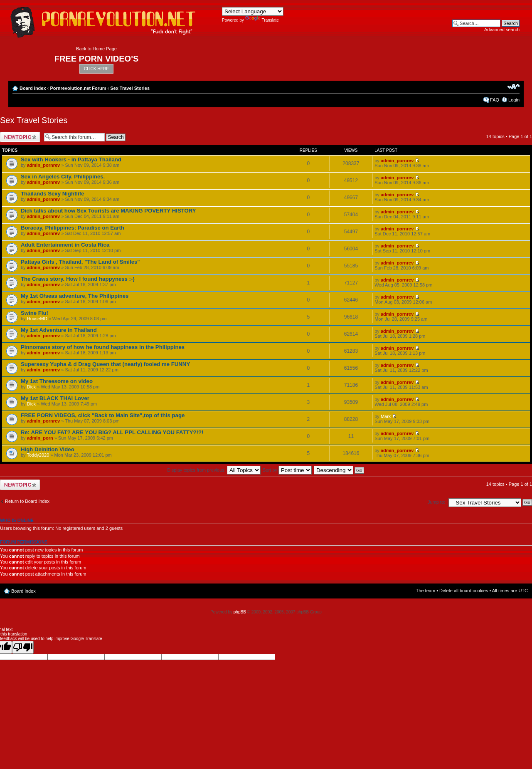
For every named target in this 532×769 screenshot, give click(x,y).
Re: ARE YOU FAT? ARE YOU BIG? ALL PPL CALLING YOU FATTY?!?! (112, 432)
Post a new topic (20, 137)
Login (514, 100)
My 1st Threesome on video (57, 381)
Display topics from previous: (214, 470)
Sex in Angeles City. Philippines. (63, 177)
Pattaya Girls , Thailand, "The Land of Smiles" (80, 262)
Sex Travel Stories (130, 88)
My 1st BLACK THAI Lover (55, 398)
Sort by (287, 470)
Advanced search (502, 30)
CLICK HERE (96, 69)
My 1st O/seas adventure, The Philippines (75, 296)
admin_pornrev (43, 165)
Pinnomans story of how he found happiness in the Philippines (103, 347)
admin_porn (40, 438)
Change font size (514, 87)
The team (426, 591)
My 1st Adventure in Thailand (59, 330)
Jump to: (436, 502)
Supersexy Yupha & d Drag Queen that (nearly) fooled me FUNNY (105, 364)
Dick (31, 387)
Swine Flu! (34, 313)
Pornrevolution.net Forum (78, 88)
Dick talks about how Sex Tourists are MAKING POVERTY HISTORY (108, 211)
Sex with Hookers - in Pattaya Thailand (71, 159)
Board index (33, 88)
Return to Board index (27, 501)
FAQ (495, 100)
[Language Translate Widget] (253, 11)
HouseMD (37, 319)
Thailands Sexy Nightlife (52, 194)
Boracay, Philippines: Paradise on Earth (73, 228)
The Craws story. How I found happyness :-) (78, 279)
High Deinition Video (48, 449)
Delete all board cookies (464, 591)
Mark (386, 416)
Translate (262, 20)
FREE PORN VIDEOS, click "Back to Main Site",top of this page (103, 415)
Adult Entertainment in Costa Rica (65, 245)
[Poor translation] (23, 647)
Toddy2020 (38, 455)
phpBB (240, 612)
